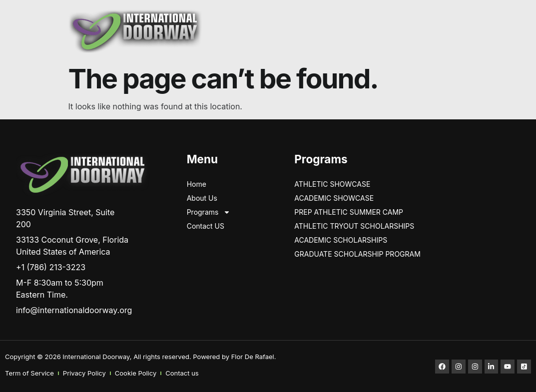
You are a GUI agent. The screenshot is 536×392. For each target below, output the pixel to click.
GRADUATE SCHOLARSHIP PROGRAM (357, 254)
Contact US (206, 226)
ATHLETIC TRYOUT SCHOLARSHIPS (354, 226)
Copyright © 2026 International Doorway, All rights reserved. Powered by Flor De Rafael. (140, 357)
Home (197, 184)
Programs (209, 212)
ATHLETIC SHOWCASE (332, 184)
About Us (202, 198)
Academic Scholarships (341, 240)
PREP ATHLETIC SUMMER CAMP (349, 212)
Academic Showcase (334, 198)
